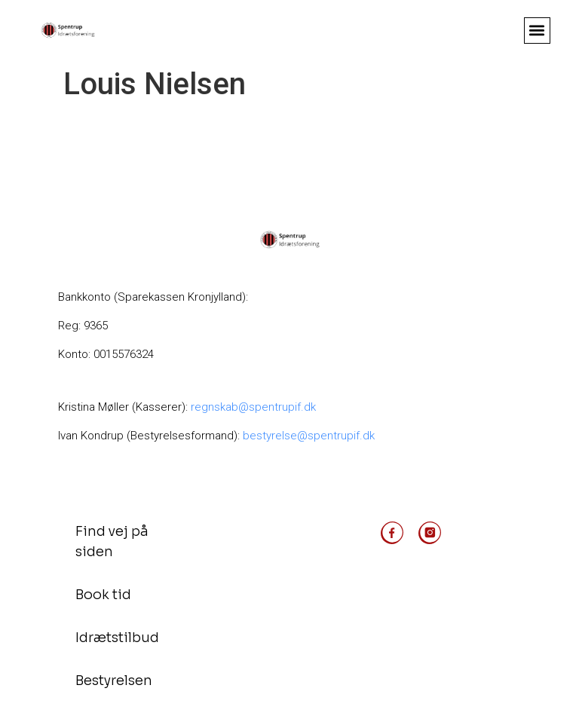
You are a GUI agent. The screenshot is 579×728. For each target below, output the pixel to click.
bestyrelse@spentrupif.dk (309, 436)
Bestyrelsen (114, 681)
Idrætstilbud (117, 638)
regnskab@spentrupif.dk (255, 407)
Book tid (103, 595)
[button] (537, 31)
